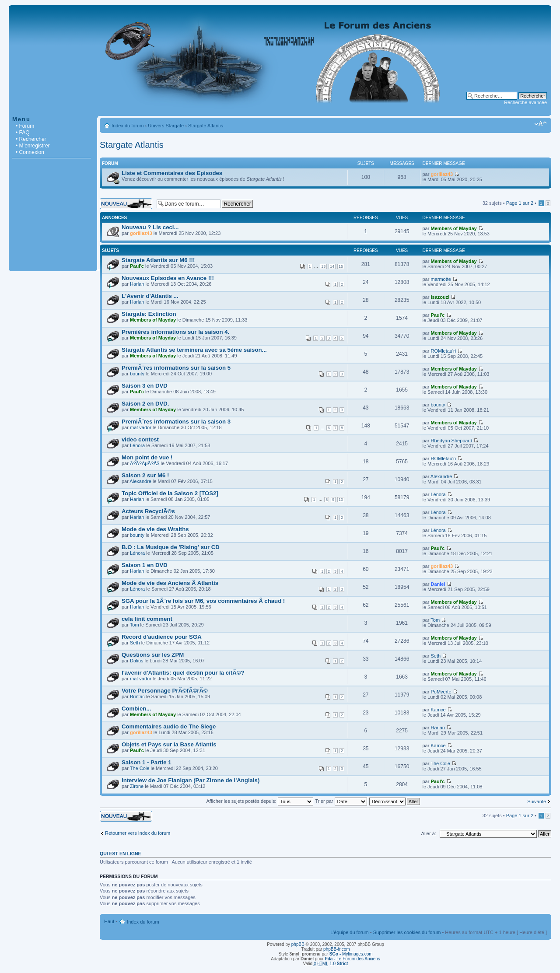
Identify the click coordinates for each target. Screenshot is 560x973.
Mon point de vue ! (147, 457)
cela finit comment (147, 619)
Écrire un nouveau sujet (126, 204)
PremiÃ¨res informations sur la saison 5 (176, 368)
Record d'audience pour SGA (162, 637)
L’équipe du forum (349, 932)
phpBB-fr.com (337, 949)
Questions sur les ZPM (153, 655)
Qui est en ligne (121, 854)
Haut (109, 921)
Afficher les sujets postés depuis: (259, 801)
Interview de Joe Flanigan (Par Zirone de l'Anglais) (191, 780)
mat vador (141, 427)
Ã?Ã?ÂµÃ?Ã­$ (145, 463)
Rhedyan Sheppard (451, 441)
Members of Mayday (453, 228)
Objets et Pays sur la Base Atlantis (169, 744)
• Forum (25, 126)
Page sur (520, 203)
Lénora (137, 445)
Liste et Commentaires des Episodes (172, 173)
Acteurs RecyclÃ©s (148, 511)
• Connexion (30, 152)
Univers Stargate (166, 126)
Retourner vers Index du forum (138, 833)
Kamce (438, 710)
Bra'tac (137, 696)
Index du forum (128, 126)
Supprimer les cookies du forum (407, 932)
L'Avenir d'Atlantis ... (150, 296)
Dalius (137, 661)
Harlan (137, 284)
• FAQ (23, 133)
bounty (137, 374)
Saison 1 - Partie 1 (147, 762)
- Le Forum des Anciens (353, 959)
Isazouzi (440, 297)
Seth (135, 643)
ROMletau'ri (443, 351)
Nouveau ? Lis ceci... (150, 227)
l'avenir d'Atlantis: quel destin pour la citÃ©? (183, 673)
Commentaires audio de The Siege (169, 726)
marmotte (441, 279)
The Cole (140, 768)
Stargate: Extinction (149, 314)
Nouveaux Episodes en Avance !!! (168, 278)
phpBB (298, 944)
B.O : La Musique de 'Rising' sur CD (171, 547)
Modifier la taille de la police (541, 124)
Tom (135, 625)
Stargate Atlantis (206, 126)
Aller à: (429, 833)
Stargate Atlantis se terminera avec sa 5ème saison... (194, 350)
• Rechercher (31, 139)
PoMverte (441, 692)
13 (323, 266)
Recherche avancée (525, 102)
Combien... (136, 709)
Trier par (341, 801)
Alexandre (140, 481)
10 (341, 500)
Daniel (438, 584)
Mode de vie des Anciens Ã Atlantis (170, 583)
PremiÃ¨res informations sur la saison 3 (176, 422)
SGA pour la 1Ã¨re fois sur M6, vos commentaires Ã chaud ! (203, 601)
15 (341, 266)
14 (332, 266)
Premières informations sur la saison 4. (175, 332)
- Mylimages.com (351, 954)
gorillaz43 (442, 174)
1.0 (331, 964)
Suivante (537, 801)
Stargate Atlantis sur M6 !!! (158, 260)
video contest (140, 439)
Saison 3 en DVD (145, 386)
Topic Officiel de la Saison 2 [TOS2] (170, 493)
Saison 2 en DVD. (145, 404)
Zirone (137, 786)
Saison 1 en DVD (145, 565)
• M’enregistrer (33, 146)
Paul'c (137, 266)
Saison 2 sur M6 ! (145, 475)
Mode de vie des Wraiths (155, 529)
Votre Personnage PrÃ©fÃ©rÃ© (165, 691)
